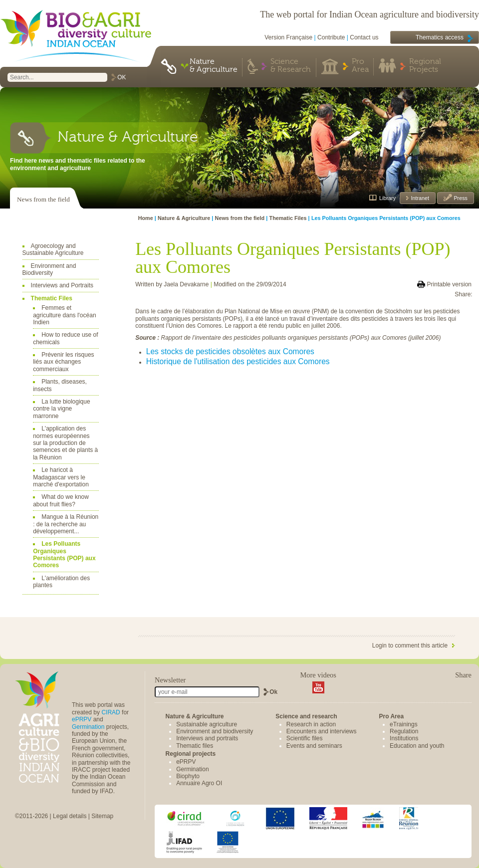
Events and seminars (314, 746)
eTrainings (404, 724)
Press (460, 198)
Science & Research (291, 66)
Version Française (288, 37)
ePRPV (82, 719)
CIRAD (111, 712)
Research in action (311, 724)
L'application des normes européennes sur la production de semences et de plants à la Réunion (65, 443)
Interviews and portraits (207, 738)
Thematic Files (52, 298)
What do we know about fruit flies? (61, 500)
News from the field (43, 199)
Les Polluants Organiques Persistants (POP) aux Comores (64, 554)
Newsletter (170, 680)
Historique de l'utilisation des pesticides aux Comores (238, 361)
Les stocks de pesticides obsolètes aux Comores (230, 351)
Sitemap (102, 816)
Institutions (404, 738)
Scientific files (305, 738)
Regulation (404, 731)
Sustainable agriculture (207, 724)
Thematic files (195, 746)
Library (387, 198)
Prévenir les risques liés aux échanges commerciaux (63, 362)
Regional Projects (425, 66)
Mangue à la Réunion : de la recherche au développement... (66, 524)
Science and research (306, 716)
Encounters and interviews (322, 731)
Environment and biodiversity (215, 731)
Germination (88, 727)
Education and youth (417, 746)
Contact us (364, 37)
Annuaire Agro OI (199, 783)
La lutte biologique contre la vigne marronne (61, 409)
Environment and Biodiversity (49, 269)
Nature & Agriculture (214, 66)
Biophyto (188, 776)
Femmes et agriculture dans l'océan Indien (64, 315)
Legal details (70, 816)
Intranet (419, 198)
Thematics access (440, 37)
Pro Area (360, 66)
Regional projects (191, 754)
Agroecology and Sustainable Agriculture (53, 249)
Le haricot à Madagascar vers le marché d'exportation (61, 477)
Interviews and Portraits (62, 285)
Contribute (331, 37)
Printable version (449, 284)
